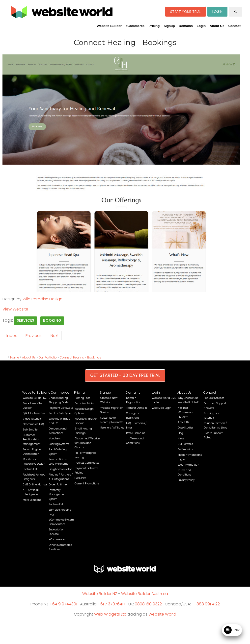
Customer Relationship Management (32, 440)
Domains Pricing (85, 403)
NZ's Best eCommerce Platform (185, 412)
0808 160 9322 (148, 604)
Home (15, 357)
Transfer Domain (137, 408)
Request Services (214, 398)
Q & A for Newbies (34, 413)
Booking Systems (59, 444)
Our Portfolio (48, 357)
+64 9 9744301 (63, 604)
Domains (186, 26)
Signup (169, 26)
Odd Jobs (80, 478)
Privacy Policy (186, 480)
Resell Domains (136, 433)
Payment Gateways (61, 408)
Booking (52, 320)
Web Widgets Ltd (110, 614)
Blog (180, 433)
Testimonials (185, 449)
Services (26, 320)
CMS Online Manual (35, 485)
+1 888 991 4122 (206, 604)
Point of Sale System (61, 413)
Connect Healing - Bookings (80, 357)
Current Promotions (87, 484)
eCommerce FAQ (33, 424)
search (236, 12)
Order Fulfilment (59, 485)
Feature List (30, 469)
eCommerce (135, 26)
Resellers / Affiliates (112, 428)
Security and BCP (188, 465)
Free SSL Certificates (87, 463)
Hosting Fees (82, 398)
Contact (234, 26)
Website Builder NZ (35, 398)
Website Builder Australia (145, 594)
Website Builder (109, 26)
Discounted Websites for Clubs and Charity (87, 443)
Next (55, 336)
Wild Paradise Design (42, 299)
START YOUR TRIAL (186, 12)
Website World (162, 614)
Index (12, 336)
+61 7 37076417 (111, 604)
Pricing (154, 26)
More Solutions (32, 500)
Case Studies (185, 428)
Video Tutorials (32, 419)
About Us (217, 26)
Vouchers (55, 439)
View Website (15, 309)
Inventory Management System (58, 494)
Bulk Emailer (31, 430)
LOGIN (217, 12)
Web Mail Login (162, 408)
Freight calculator (60, 469)
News (181, 439)
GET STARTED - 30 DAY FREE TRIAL (125, 375)
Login (201, 26)
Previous (34, 336)
